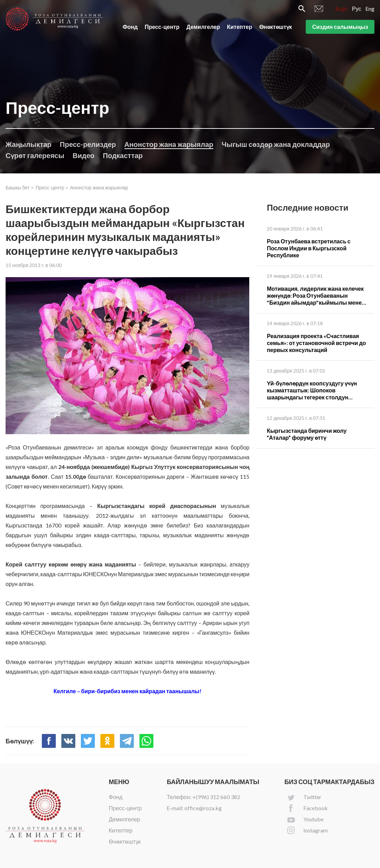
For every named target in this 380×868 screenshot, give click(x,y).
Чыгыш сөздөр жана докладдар (276, 144)
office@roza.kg (203, 808)
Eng (370, 9)
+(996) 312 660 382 (216, 797)
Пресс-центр (162, 27)
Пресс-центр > (52, 187)
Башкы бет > (20, 187)
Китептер (240, 27)
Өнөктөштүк (276, 27)
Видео (83, 155)
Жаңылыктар (29, 144)
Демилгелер (203, 27)
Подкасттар (123, 155)
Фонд (130, 27)
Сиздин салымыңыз (340, 27)
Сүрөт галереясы (35, 155)
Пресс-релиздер (88, 144)
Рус (357, 9)
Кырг (342, 9)
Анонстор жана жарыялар (169, 144)
